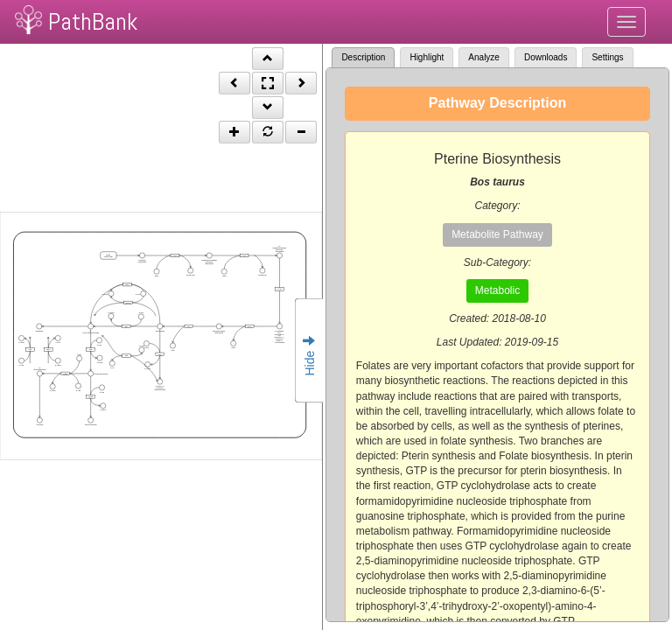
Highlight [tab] (427, 57)
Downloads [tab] (546, 57)
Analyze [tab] (484, 57)
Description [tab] (363, 57)
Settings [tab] (607, 57)
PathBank (93, 21)
